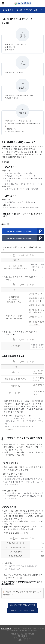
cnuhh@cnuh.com (25, 638)
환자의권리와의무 (13, 631)
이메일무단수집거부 (38, 629)
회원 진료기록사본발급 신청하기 (23, 605)
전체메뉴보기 (3, 3)
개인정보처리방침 (6, 629)
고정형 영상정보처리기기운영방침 (22, 629)
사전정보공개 (23, 631)
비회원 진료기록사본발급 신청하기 (23, 610)
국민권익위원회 (33, 631)
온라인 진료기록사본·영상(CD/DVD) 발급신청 (20, 10)
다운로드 (36, 324)
